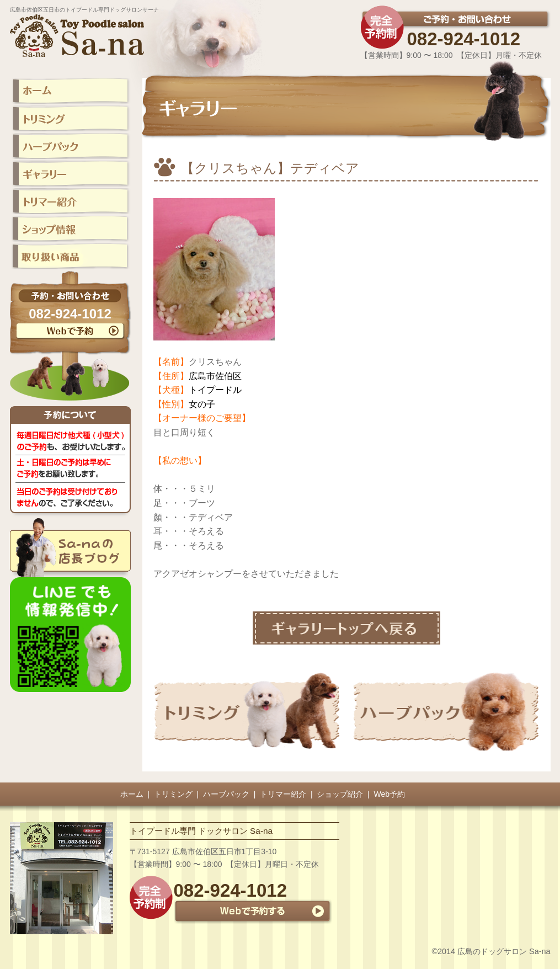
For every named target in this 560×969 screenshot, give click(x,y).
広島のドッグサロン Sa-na (504, 951)
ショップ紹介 (340, 794)
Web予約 (390, 794)
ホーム (132, 794)
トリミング (173, 794)
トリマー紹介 (283, 794)
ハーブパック (226, 794)
